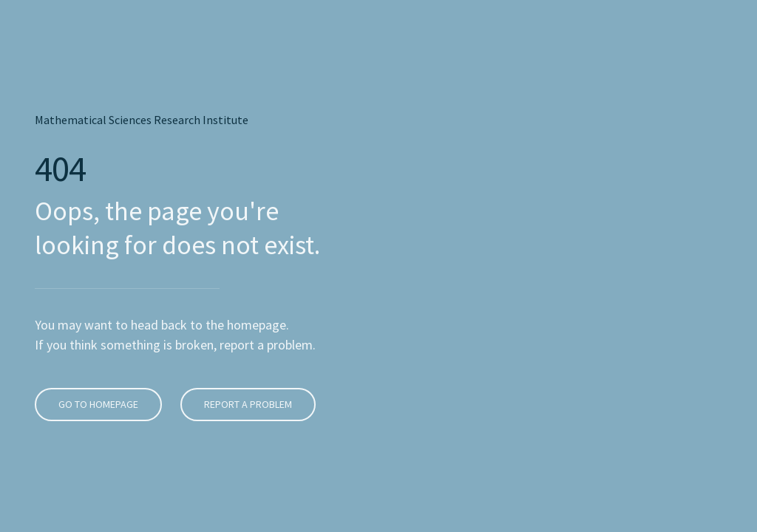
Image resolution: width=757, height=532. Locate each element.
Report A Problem (246, 361)
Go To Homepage (96, 361)
